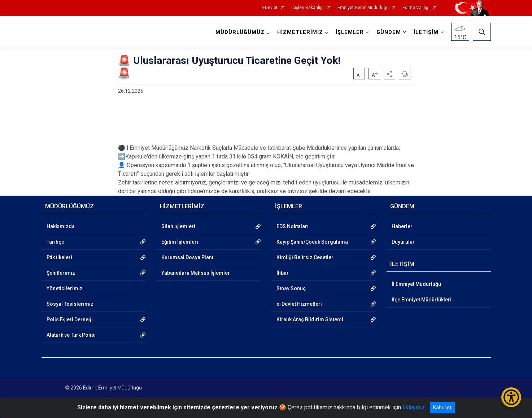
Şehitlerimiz (61, 273)
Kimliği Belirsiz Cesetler (305, 257)
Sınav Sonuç (291, 288)
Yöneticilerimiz (65, 288)
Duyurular (403, 242)
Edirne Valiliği (416, 8)
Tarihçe (55, 242)
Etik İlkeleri (59, 257)
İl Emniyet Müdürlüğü (416, 284)
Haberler (402, 226)
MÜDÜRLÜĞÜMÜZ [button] (240, 32)
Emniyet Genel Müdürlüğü (363, 8)
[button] (389, 74)
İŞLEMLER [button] (350, 32)
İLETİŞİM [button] (426, 32)
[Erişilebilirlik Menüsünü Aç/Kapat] (511, 397)
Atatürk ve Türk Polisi (71, 335)
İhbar (283, 273)
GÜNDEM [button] (389, 32)
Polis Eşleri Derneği (70, 319)
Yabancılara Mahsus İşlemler (196, 273)
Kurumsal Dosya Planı (187, 257)
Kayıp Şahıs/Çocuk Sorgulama (312, 242)
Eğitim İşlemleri (180, 242)
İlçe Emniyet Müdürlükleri (422, 300)
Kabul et (442, 408)
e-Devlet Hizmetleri (299, 304)
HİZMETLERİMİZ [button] (300, 32)
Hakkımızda (61, 226)
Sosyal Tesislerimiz (70, 304)
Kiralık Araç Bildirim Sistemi (310, 319)
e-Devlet (269, 8)
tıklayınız (414, 407)
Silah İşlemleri (178, 226)
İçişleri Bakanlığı (308, 8)
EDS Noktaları (293, 226)
